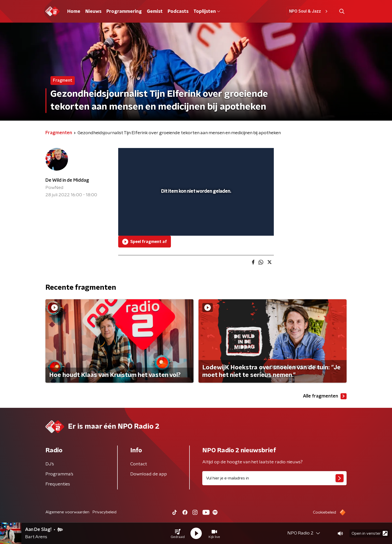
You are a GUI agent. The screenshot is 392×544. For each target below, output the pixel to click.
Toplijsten (207, 12)
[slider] (195, 211)
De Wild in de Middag (67, 180)
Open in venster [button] (370, 533)
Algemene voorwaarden (67, 512)
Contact (139, 464)
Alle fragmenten (325, 396)
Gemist (155, 12)
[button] (178, 533)
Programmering (124, 12)
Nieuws (93, 12)
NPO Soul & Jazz (309, 11)
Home (74, 12)
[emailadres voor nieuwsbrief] (274, 478)
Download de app (149, 474)
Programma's (59, 474)
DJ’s (50, 464)
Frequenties (58, 484)
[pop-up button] (251, 225)
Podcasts (178, 12)
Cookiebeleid (324, 512)
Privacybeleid (104, 512)
